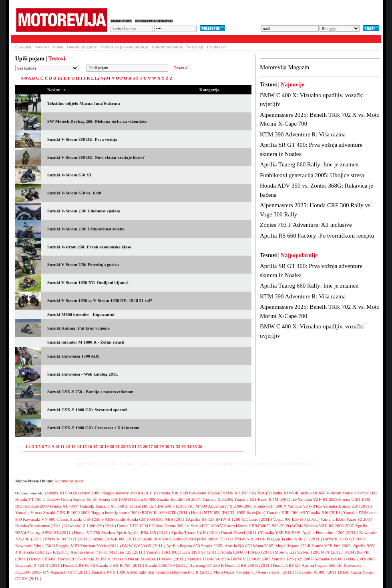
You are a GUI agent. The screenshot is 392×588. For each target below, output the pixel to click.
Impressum (85, 464)
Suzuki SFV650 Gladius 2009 (167, 539)
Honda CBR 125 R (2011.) (46, 552)
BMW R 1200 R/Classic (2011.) (244, 519)
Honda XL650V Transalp (105, 559)
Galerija (143, 39)
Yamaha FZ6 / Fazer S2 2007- (347, 519)
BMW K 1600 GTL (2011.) (166, 512)
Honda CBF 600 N (270, 506)
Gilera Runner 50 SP (79, 499)
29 (162, 446)
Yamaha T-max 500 (360, 493)
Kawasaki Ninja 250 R (35, 546)
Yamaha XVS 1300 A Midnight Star (123, 572)
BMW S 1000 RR (250, 539)
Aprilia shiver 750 (86, 552)
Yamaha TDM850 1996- (208, 559)
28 (156, 446)
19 (106, 446)
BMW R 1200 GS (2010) (245, 493)
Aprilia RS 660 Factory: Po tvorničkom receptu (317, 236)
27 (150, 446)
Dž (60, 78)
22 (123, 446)
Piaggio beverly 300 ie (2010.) (128, 493)
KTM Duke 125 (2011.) (124, 552)
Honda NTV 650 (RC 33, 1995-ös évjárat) (228, 512)
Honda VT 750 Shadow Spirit (100, 532)
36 (200, 446)
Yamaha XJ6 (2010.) (324, 512)
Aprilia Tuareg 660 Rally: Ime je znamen (309, 164)
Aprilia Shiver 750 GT (214, 539)
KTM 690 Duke (283, 499)
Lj (97, 78)
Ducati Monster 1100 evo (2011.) (157, 559)
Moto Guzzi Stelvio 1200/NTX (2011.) (309, 552)
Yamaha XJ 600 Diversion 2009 (72, 493)
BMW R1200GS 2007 (251, 559)
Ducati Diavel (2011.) (240, 532)
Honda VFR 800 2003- (332, 546)
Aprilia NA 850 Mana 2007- (250, 546)
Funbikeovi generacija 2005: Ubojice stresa (312, 175)
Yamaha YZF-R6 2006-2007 (329, 526)
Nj (103, 78)
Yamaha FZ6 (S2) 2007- (292, 559)
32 (178, 446)
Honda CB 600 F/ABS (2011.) (247, 552)
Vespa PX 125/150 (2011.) (296, 519)
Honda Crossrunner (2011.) (39, 526)
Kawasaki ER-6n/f (205, 493)
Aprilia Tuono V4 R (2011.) (195, 532)
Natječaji (195, 47)
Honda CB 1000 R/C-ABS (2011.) (156, 519)
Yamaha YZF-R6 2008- (281, 532)
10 (57, 446)
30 (167, 446)
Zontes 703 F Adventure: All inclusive (306, 225)
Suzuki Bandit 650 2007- (179, 499)
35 (194, 446)
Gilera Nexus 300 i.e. (171, 526)
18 (101, 446)
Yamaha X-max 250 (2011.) (347, 506)
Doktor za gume (82, 47)
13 (73, 446)
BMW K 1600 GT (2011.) (67, 539)
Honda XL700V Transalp (72, 506)
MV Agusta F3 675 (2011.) (67, 572)
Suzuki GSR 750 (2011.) (167, 565)
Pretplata (128, 464)
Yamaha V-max (29, 512)
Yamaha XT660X (218, 499)
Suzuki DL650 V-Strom (321, 493)
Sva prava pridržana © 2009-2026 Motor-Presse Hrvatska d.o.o (261, 464)
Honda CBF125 (286, 565)
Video (58, 47)
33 (184, 446)
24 (134, 446)
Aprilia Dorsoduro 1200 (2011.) (330, 532)
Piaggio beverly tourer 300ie (116, 512)
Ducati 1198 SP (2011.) (199, 552)
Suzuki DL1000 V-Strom (213, 526)
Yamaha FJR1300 (162, 552)
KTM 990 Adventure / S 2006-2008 (221, 506)
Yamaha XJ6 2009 (172, 493)
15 (84, 446)
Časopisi (23, 47)
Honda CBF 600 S (79, 565)
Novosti (42, 47)
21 (118, 446)
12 (68, 446)
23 (128, 446)
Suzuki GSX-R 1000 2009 (66, 512)
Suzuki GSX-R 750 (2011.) (120, 565)
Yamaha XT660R (283, 493)
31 (172, 446)
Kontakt (146, 464)
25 (140, 446)
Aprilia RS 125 (201, 519)
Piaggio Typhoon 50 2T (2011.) (294, 539)
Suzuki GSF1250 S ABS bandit (98, 519)
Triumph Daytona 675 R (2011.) (184, 572)
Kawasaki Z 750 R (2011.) (39, 565)
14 (79, 446)
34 (189, 446)
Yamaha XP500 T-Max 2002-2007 (345, 559)
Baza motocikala (81, 39)
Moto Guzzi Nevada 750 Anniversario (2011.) (254, 572)
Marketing (107, 464)
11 (62, 446)
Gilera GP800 (144, 499)
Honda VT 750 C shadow (38, 499)
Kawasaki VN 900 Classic (46, 519)
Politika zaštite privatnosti (179, 464)
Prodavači (216, 47)
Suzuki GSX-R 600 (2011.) (115, 539)
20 (112, 446)
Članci (46, 39)
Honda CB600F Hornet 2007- (55, 559)
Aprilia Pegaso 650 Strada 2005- (195, 546)
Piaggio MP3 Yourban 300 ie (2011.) (88, 546)
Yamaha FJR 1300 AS (286, 512)
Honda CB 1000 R (115, 499)
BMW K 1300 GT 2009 (344, 539)
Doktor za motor (167, 47)
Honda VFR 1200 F (134, 526)
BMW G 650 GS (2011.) (143, 546)
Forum (117, 39)
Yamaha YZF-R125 (305, 506)
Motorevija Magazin (284, 67)
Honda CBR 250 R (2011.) (248, 565)
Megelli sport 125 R (293, 546)
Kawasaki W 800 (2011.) (317, 572)
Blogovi (171, 39)
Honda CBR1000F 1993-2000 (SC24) (269, 526)
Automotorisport (69, 481)
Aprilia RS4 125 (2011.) (149, 532)
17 (95, 446)
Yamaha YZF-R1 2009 (318, 499)
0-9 (24, 78)
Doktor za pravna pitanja (124, 47)
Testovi (21, 39)
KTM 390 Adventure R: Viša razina (303, 134)
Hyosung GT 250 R (207, 565)
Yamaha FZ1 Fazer (251, 499)
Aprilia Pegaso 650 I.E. (322, 565)
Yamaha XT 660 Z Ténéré (118, 506)
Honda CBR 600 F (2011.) (166, 506)
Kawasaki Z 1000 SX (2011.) (90, 526)
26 (145, 446)
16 (90, 446)
